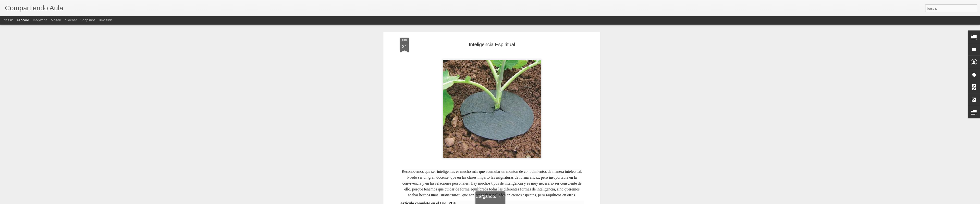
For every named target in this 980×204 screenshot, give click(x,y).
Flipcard (23, 20)
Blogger (509, 201)
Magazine (40, 20)
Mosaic (56, 20)
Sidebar (71, 20)
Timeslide (105, 20)
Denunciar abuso (525, 201)
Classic (8, 20)
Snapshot (88, 20)
